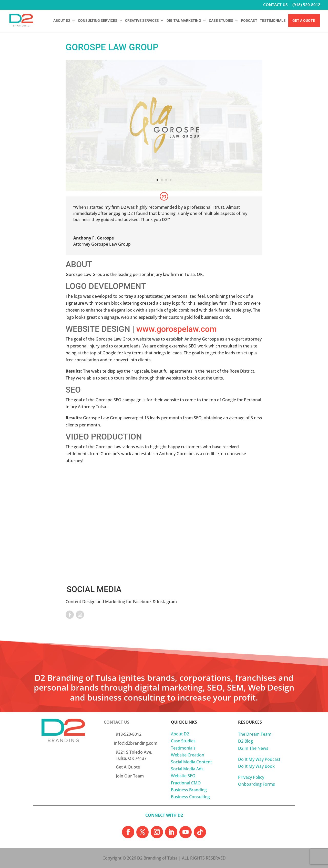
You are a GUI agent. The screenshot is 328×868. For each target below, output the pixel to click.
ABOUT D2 (62, 21)
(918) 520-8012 (306, 5)
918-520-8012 (129, 734)
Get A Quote (304, 21)
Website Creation (188, 755)
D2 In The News (253, 748)
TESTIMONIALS (273, 21)
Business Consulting (190, 797)
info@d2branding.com (136, 743)
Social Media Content (191, 762)
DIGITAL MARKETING (184, 21)
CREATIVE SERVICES (142, 21)
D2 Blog (245, 741)
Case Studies (183, 741)
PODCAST (249, 21)
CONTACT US (275, 5)
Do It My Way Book (256, 766)
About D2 (180, 734)
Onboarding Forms (257, 784)
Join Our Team (130, 776)
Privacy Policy (251, 777)
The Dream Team (255, 734)
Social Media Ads (187, 769)
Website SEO (183, 776)
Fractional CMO (186, 783)
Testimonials (183, 748)
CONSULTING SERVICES (98, 21)
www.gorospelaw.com (177, 329)
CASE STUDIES (221, 21)
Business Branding (189, 790)
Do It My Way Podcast (259, 759)
